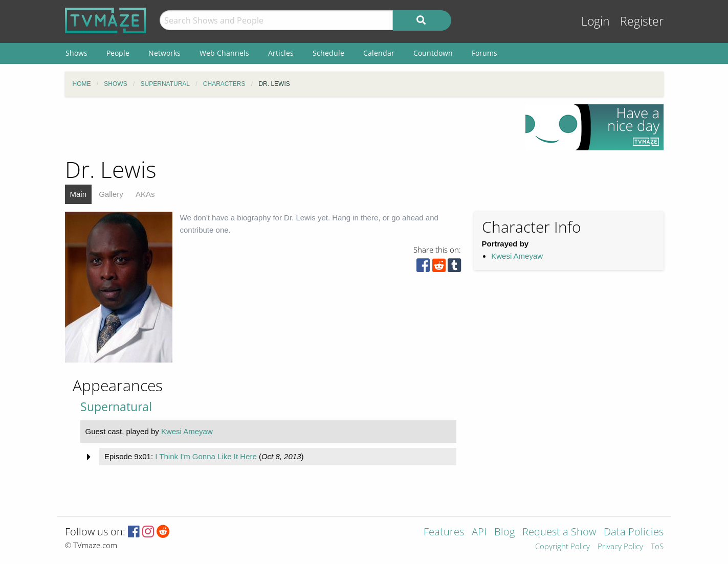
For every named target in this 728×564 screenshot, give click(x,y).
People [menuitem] (118, 53)
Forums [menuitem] (484, 53)
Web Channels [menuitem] (224, 53)
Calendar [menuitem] (379, 53)
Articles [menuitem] (281, 53)
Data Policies (634, 533)
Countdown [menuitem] (433, 53)
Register (642, 21)
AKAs (145, 194)
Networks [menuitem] (164, 53)
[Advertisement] (288, 127)
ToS (657, 547)
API (479, 533)
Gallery (111, 194)
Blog (504, 533)
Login (595, 21)
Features (444, 533)
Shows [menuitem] (76, 53)
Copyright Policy (562, 547)
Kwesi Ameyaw (517, 256)
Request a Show (559, 533)
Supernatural (116, 407)
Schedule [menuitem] (328, 53)
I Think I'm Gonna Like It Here (206, 456)
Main (79, 194)
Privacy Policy (620, 547)
